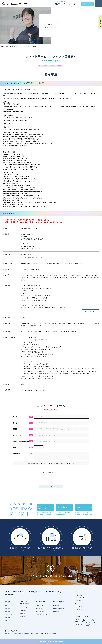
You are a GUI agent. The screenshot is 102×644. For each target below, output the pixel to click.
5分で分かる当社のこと (43, 507)
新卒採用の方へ (10, 594)
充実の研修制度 (40, 608)
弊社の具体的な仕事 (58, 608)
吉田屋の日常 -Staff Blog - (54, 592)
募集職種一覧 (15, 592)
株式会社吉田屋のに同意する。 (52, 463)
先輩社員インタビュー (37, 592)
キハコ (83, 622)
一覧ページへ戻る (51, 487)
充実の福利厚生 (40, 611)
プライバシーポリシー (45, 463)
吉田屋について (9, 606)
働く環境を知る (63, 507)
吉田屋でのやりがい (41, 614)
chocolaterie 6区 (88, 623)
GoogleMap (40, 633)
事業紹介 (8, 608)
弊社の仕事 (56, 606)
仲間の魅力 (23, 616)
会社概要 (8, 617)
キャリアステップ (41, 606)
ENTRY (87, 4)
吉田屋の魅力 (23, 610)
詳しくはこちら (90, 311)
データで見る (23, 607)
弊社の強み (56, 611)
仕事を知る (81, 507)
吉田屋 (77, 622)
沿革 (6, 620)
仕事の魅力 (23, 613)
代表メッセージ (9, 614)
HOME (7, 592)
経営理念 (8, 611)
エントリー (25, 592)
